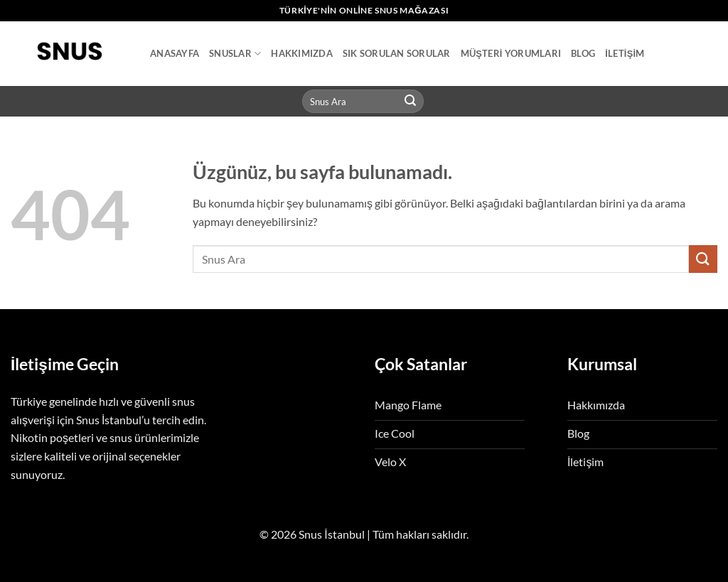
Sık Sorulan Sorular (397, 53)
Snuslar (235, 54)
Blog (583, 53)
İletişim (625, 53)
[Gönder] (411, 102)
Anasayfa (175, 53)
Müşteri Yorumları (511, 53)
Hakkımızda (302, 53)
